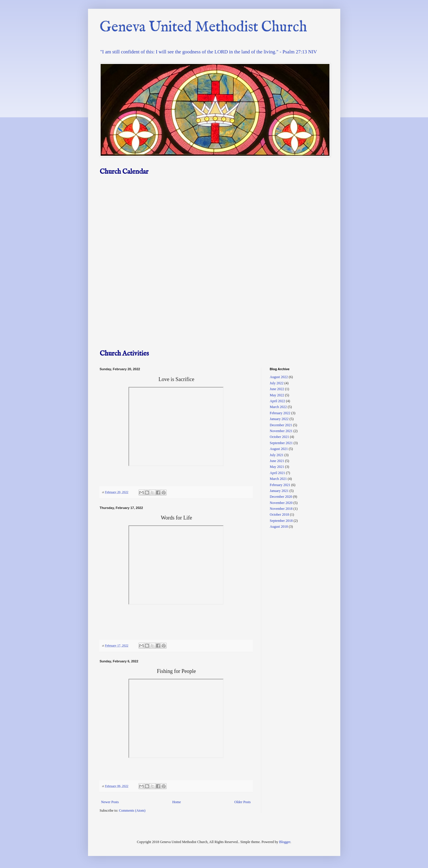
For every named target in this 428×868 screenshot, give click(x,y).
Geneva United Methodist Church (203, 27)
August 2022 (279, 377)
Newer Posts (110, 802)
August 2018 (279, 527)
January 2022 (279, 419)
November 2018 (281, 509)
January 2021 (279, 491)
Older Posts (243, 802)
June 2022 (277, 389)
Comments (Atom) (132, 811)
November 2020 (281, 503)
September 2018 (281, 521)
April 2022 (278, 401)
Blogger (285, 842)
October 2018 (280, 515)
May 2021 (277, 467)
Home (176, 802)
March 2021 (278, 479)
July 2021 (277, 455)
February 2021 (280, 485)
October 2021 (280, 437)
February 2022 (280, 413)
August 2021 (279, 449)
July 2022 (277, 383)
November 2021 (281, 431)
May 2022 (277, 395)
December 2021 (281, 425)
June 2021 (277, 461)
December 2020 (281, 497)
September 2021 (281, 443)
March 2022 (278, 407)
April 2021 (278, 473)
